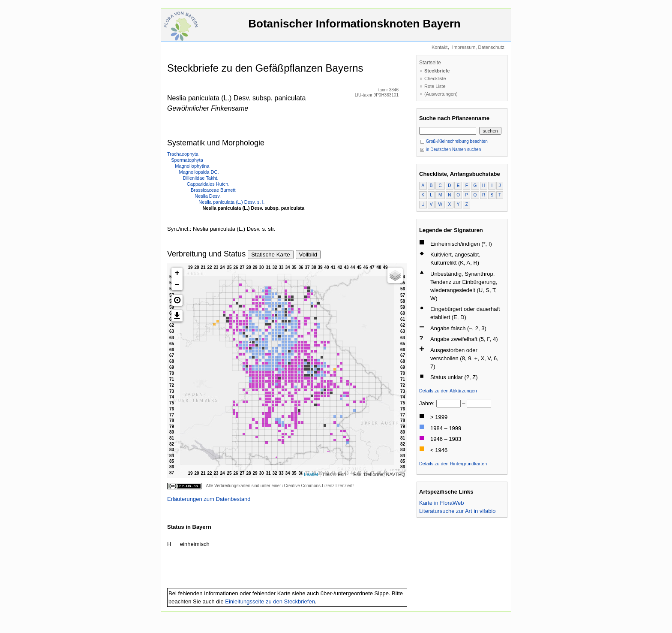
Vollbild (308, 255)
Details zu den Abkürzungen (448, 391)
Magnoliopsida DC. (199, 172)
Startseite (430, 63)
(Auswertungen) (441, 94)
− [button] (177, 285)
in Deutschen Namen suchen (450, 149)
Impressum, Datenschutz (478, 47)
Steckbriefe (437, 71)
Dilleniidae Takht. (201, 178)
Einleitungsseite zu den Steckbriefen (270, 601)
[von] (448, 404)
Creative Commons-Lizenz (309, 486)
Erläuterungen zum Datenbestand (209, 499)
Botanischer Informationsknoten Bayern (354, 28)
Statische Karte (270, 255)
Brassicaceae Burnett (213, 190)
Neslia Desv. (208, 196)
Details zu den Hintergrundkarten (453, 464)
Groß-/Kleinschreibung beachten (454, 141)
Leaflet (311, 474)
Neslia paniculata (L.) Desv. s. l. (231, 202)
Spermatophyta (187, 160)
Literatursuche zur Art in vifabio (457, 511)
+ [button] (177, 273)
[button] (177, 300)
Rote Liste (435, 86)
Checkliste (435, 78)
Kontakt (439, 47)
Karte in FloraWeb (442, 503)
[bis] (479, 404)
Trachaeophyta (183, 154)
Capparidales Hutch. (208, 184)
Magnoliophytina (192, 166)
